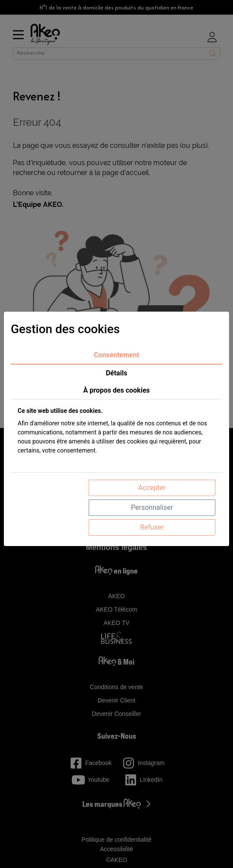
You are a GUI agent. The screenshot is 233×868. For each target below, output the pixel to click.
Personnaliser (152, 507)
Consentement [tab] (116, 355)
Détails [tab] (117, 373)
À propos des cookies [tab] (116, 390)
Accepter (152, 488)
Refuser (152, 527)
